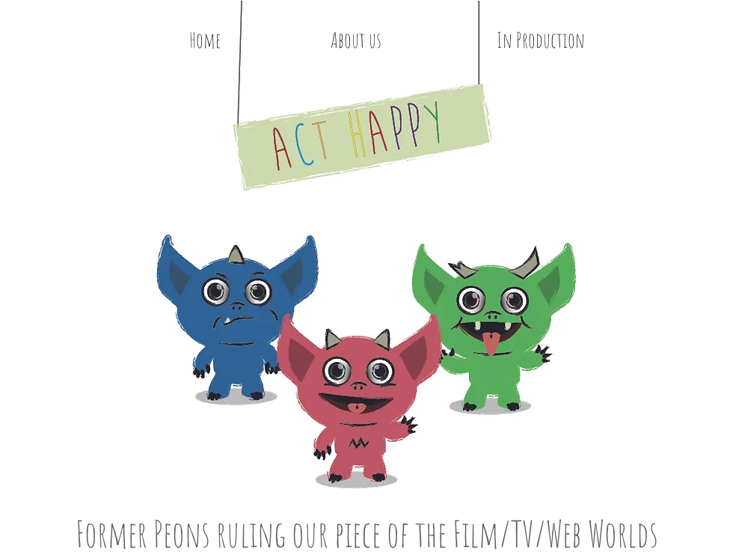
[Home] (205, 40)
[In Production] (540, 40)
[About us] (356, 40)
